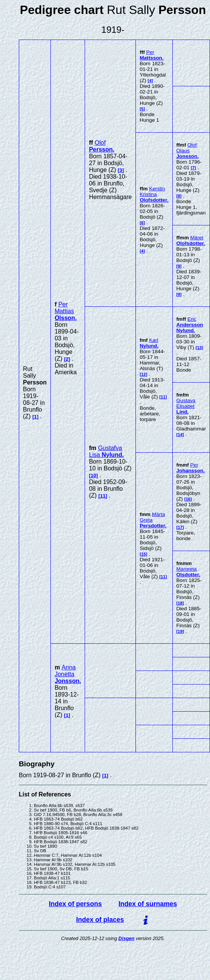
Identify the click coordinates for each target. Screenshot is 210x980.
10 (94, 475)
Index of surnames (148, 904)
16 (188, 499)
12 (144, 374)
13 (199, 348)
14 (180, 435)
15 (144, 554)
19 (180, 631)
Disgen (127, 938)
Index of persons (75, 904)
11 (103, 496)
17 (180, 527)
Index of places (100, 920)
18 (180, 603)
